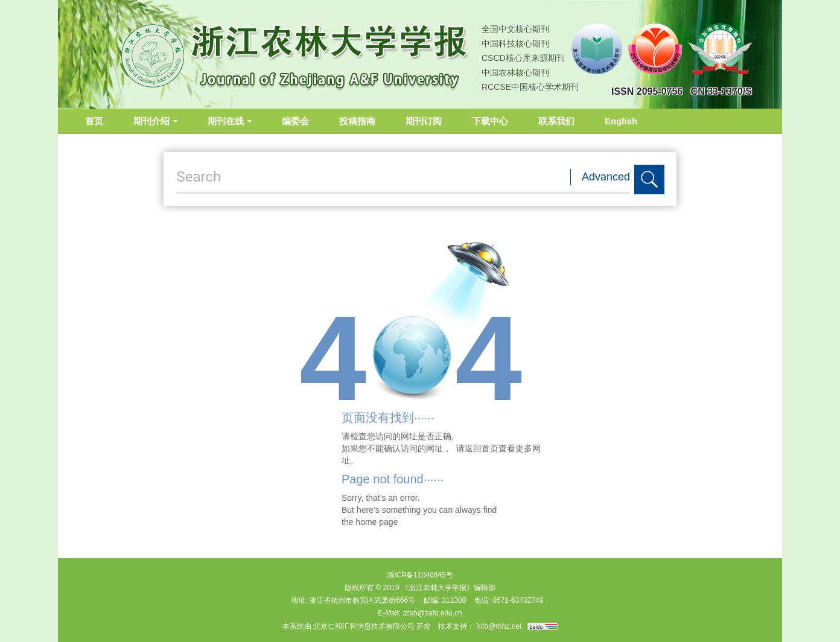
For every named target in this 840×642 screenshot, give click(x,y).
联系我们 (556, 121)
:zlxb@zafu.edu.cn (432, 613)
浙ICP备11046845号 (420, 575)
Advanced (606, 177)
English (621, 121)
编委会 (295, 121)
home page (377, 522)
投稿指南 (357, 121)
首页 (94, 121)
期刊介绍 (155, 121)
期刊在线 (230, 121)
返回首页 (482, 448)
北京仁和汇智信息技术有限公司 (364, 626)
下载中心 (490, 121)
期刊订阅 (424, 121)
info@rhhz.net (499, 626)
